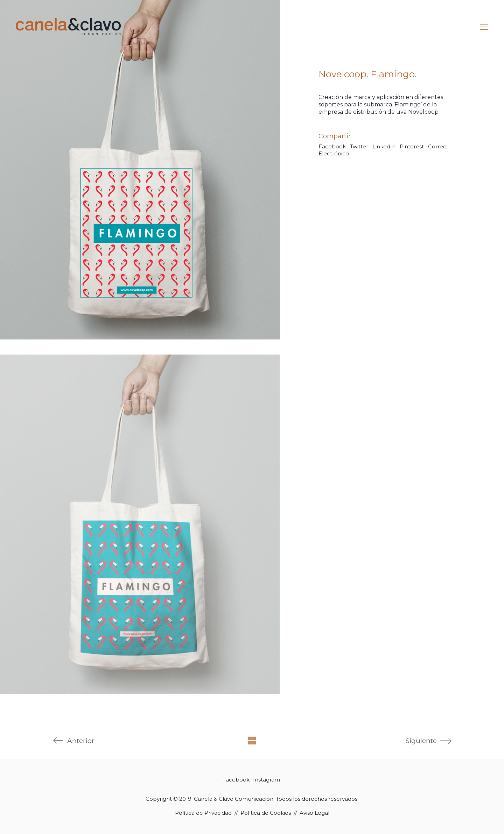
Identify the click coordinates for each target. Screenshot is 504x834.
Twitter (359, 146)
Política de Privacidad (203, 813)
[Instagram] (267, 780)
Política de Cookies (266, 813)
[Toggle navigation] (484, 27)
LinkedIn (384, 146)
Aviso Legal (314, 813)
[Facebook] (236, 780)
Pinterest (412, 146)
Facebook (332, 146)
